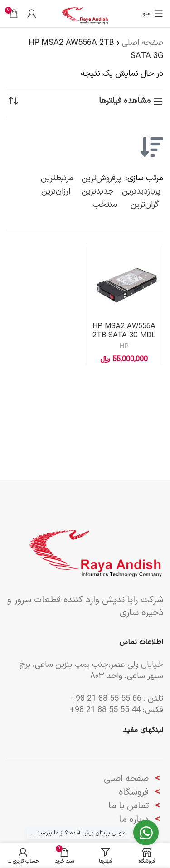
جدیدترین (98, 192)
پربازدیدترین (141, 192)
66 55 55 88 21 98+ (106, 699)
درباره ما (135, 820)
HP (124, 347)
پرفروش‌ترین (101, 178)
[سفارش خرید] (14, 101)
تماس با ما (129, 806)
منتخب (105, 205)
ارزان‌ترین (56, 192)
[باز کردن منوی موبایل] (153, 14)
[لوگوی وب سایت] (85, 13)
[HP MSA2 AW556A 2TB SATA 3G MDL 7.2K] (124, 283)
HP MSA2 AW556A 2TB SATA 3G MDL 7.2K (124, 335)
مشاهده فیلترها (125, 102)
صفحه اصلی (143, 43)
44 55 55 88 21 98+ (105, 710)
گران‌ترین (145, 205)
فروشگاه (134, 792)
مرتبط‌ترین (57, 178)
